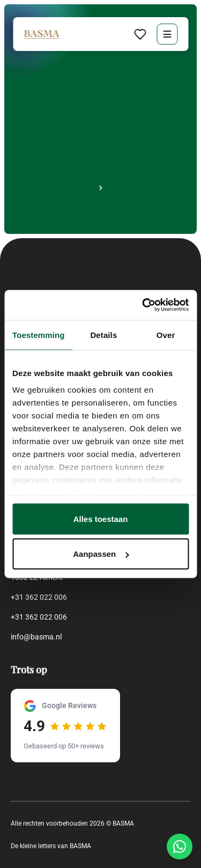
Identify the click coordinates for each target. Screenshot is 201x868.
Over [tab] (166, 334)
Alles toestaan (101, 518)
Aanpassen (101, 554)
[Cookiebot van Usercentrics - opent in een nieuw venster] (143, 305)
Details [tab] (103, 334)
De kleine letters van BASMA (51, 846)
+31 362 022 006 (39, 597)
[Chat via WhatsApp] (180, 847)
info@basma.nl (36, 637)
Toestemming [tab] (39, 334)
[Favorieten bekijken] (140, 34)
